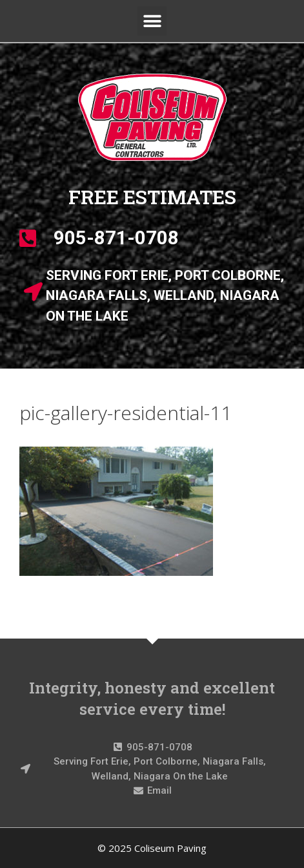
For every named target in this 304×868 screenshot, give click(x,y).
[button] (152, 21)
